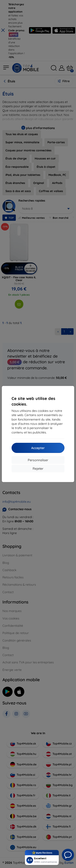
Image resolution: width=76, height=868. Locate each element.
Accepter (38, 448)
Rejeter (38, 469)
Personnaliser (38, 460)
